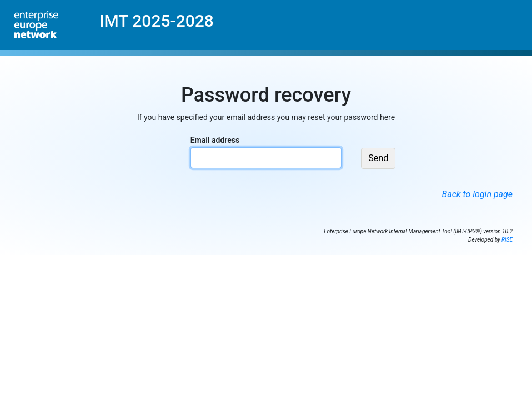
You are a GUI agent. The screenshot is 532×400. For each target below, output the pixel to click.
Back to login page (477, 194)
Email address (215, 140)
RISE (507, 240)
